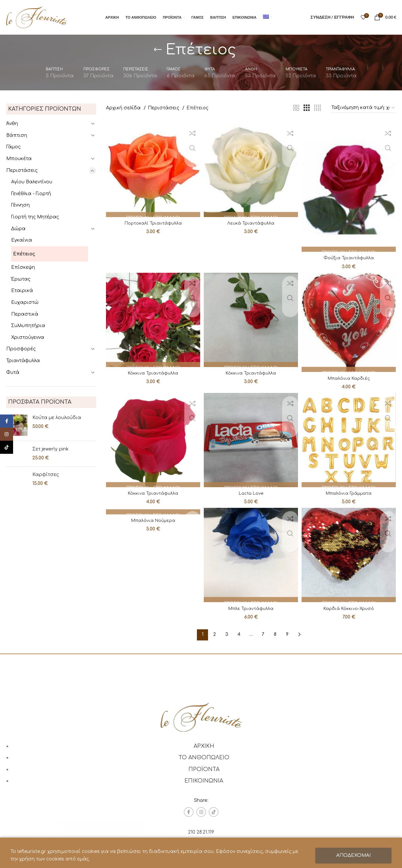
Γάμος (13, 147)
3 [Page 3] (227, 634)
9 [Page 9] (287, 634)
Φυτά (13, 372)
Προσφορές (21, 349)
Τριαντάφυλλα (23, 361)
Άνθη (12, 124)
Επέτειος (24, 254)
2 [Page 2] (215, 634)
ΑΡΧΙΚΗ (204, 746)
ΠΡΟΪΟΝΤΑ (204, 769)
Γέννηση (20, 205)
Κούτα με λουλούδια (57, 418)
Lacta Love (251, 492)
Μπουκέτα (19, 159)
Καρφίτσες (46, 475)
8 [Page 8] (275, 634)
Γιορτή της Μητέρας (35, 217)
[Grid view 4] (317, 108)
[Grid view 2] (296, 108)
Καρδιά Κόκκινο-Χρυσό (350, 608)
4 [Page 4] (239, 634)
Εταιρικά (22, 291)
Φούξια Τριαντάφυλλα (350, 255)
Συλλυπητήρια (28, 326)
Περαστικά (25, 314)
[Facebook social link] (189, 812)
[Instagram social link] (201, 812)
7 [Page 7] (263, 634)
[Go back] (158, 50)
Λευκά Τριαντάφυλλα (251, 221)
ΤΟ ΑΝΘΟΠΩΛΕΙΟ (204, 758)
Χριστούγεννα (28, 337)
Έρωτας (21, 279)
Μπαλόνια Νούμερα (152, 522)
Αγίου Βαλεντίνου (32, 182)
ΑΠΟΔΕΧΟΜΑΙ (353, 855)
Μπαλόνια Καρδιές (350, 376)
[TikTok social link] (214, 812)
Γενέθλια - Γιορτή (31, 194)
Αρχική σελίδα (124, 108)
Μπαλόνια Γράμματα (350, 492)
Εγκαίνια (22, 240)
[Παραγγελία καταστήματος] (363, 108)
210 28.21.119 (201, 832)
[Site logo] (37, 17)
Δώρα (18, 229)
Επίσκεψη (23, 267)
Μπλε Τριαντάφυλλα (251, 608)
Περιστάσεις (22, 170)
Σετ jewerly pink (51, 449)
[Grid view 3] (307, 108)
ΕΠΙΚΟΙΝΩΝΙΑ (204, 781)
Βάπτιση (17, 135)
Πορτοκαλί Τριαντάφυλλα (152, 221)
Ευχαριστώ (25, 302)
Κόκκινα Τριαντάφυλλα (152, 371)
